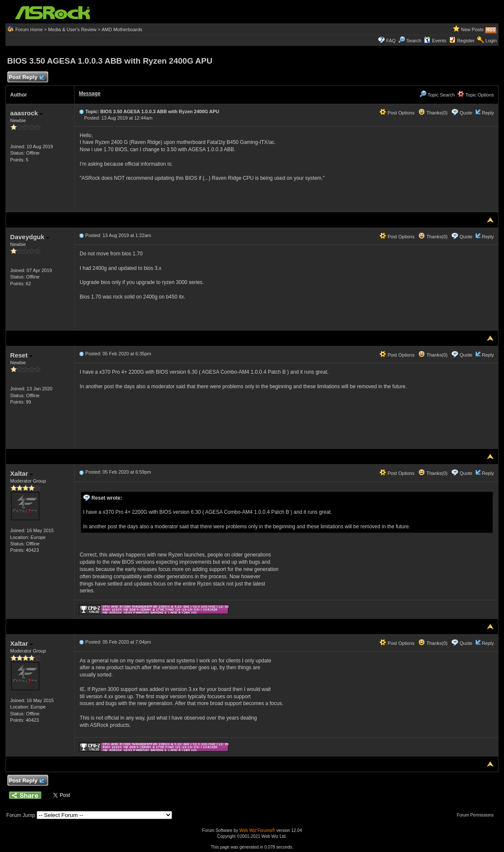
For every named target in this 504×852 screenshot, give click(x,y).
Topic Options (476, 95)
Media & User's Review (72, 29)
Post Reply (26, 78)
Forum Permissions (477, 815)
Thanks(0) (433, 113)
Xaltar (22, 473)
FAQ (391, 41)
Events (435, 41)
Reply (488, 113)
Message (90, 94)
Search (414, 41)
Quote (466, 113)
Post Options (397, 113)
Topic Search (437, 95)
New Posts (473, 29)
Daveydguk (30, 237)
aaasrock (26, 113)
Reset (21, 355)
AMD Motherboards (122, 29)
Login (491, 41)
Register (466, 41)
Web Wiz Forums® (257, 830)
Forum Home (29, 29)
